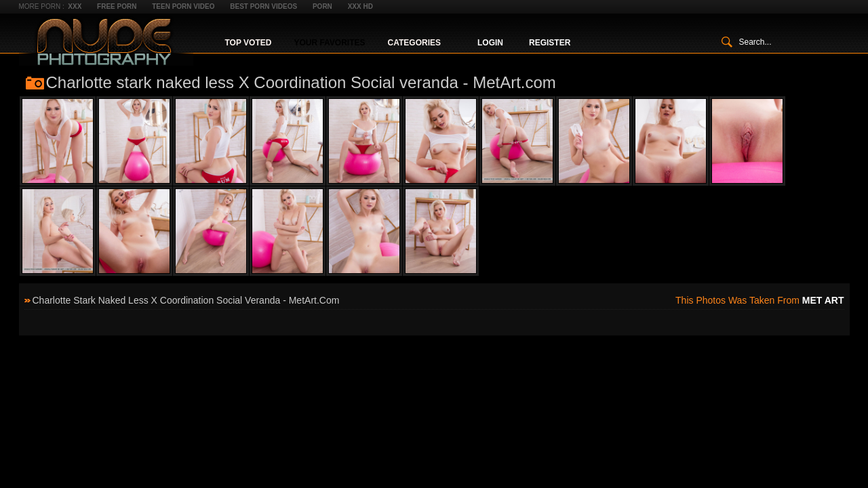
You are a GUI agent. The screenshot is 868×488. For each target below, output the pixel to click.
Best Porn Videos (263, 6)
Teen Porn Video (183, 6)
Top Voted (249, 43)
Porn (322, 6)
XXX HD (360, 6)
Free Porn (117, 6)
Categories (414, 43)
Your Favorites (329, 43)
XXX (75, 6)
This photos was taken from (759, 300)
